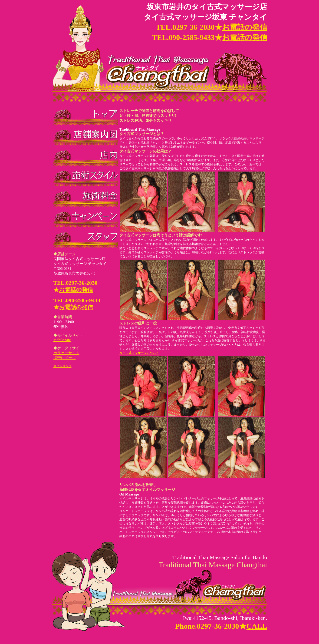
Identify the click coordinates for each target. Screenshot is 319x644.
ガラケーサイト (66, 353)
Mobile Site (62, 340)
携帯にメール (65, 358)
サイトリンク (62, 366)
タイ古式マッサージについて (193, 415)
